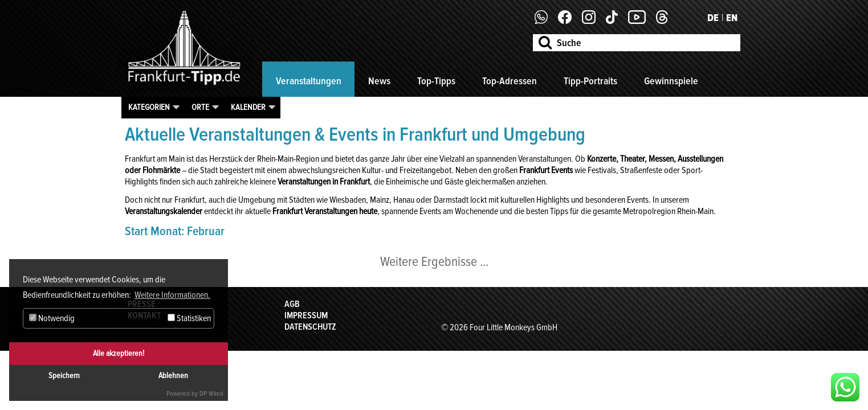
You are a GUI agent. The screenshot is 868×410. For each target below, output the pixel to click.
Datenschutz (310, 327)
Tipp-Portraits (590, 81)
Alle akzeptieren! (119, 353)
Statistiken (189, 318)
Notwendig (52, 318)
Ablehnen (173, 376)
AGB (292, 304)
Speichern (64, 376)
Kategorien (149, 107)
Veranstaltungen (309, 81)
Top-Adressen (510, 81)
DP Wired (211, 394)
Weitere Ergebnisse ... (434, 262)
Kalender (248, 107)
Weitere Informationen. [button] (172, 295)
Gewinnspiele (671, 81)
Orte (200, 107)
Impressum (306, 315)
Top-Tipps (436, 81)
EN (732, 18)
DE (713, 18)
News (379, 81)
